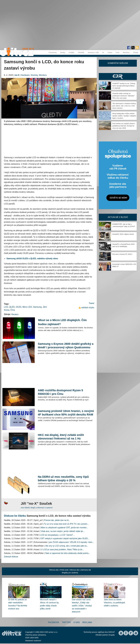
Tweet (91, 303)
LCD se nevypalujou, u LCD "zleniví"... (57, 535)
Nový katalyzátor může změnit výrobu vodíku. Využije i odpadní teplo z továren (124, 116)
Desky (63, 52)
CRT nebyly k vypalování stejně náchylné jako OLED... (65, 538)
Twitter (66, 622)
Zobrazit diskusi (11, 557)
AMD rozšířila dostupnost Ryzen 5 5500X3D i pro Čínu (60, 392)
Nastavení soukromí (33, 641)
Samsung (37, 307)
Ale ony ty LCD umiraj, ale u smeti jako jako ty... (67, 546)
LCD (6, 307)
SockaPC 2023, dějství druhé (123, 234)
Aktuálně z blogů (118, 217)
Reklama (87, 622)
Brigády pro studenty (70, 573)
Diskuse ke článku (15, 516)
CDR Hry (118, 76)
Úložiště (81, 52)
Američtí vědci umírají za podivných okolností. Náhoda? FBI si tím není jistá (123, 96)
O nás (77, 622)
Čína (13, 310)
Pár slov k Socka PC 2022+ (122, 254)
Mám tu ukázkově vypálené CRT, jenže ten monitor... (64, 528)
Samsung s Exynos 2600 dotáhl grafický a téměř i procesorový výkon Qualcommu (66, 346)
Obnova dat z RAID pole (59, 570)
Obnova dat (74, 570)
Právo (110, 52)
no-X (17, 75)
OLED (19, 307)
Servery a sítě (93, 52)
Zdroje (136, 52)
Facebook (54, 622)
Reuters (15, 314)
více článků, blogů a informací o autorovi (37, 508)
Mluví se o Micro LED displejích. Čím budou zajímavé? (62, 322)
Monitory (126, 52)
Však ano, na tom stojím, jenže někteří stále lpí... (63, 531)
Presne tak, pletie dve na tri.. (57, 520)
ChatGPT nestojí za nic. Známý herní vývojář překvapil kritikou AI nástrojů (124, 86)
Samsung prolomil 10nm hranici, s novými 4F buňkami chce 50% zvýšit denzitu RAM (66, 413)
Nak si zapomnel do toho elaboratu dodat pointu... (68, 553)
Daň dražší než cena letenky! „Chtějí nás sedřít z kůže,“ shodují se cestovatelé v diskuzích (82, 606)
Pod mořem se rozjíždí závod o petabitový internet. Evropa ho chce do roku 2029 (124, 126)
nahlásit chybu (88, 308)
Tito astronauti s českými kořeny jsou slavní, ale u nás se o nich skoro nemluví (124, 106)
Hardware (25, 75)
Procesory (53, 52)
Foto (118, 52)
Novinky (34, 75)
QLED (12, 307)
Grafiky (71, 52)
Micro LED (27, 307)
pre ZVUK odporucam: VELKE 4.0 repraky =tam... (72, 542)
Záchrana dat (86, 570)
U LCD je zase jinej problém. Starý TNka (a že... (62, 550)
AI (103, 52)
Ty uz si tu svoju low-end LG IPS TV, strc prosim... (67, 524)
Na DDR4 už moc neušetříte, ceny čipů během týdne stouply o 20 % (63, 479)
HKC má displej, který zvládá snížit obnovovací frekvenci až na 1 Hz (61, 437)
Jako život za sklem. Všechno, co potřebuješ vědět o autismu (114, 603)
